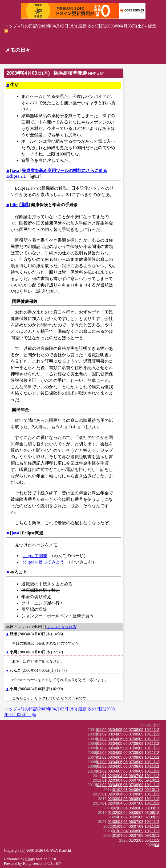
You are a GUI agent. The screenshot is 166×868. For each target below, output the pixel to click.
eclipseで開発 (35, 556)
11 (152, 725)
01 (99, 730)
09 (141, 730)
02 (104, 730)
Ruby (27, 863)
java (15, 171)
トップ (11, 26)
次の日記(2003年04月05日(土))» (117, 26)
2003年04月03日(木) (28, 73)
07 (131, 730)
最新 (82, 26)
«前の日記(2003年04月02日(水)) (48, 26)
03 (110, 730)
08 (136, 730)
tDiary (30, 859)
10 (147, 730)
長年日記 (96, 73)
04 (115, 730)
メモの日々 (18, 50)
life (14, 205)
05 (120, 730)
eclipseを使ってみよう (43, 562)
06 (125, 730)
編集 (152, 26)
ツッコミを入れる (61, 627)
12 (157, 725)
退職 (24, 205)
